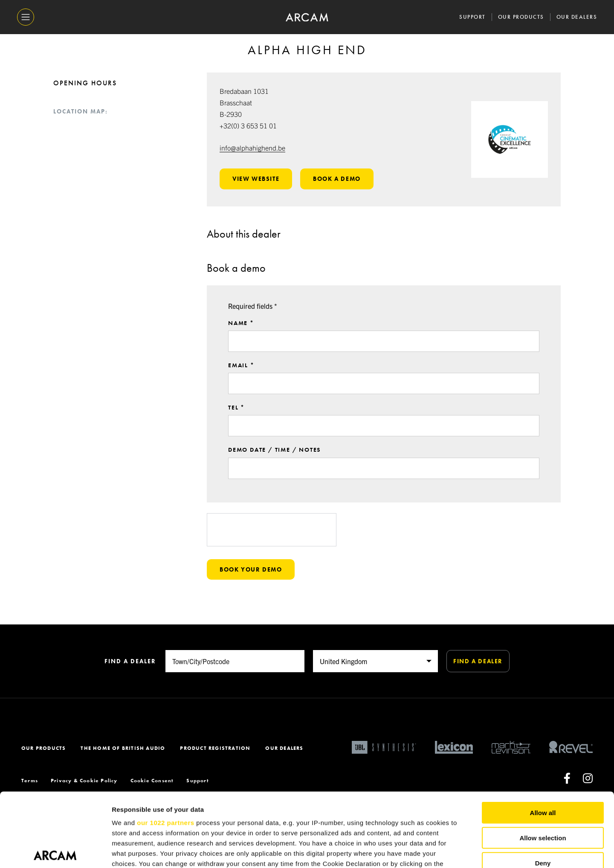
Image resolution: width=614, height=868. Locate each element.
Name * (241, 336)
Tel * (236, 421)
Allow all (543, 736)
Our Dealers (577, 17)
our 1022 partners (165, 746)
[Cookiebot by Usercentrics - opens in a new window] (55, 851)
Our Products (521, 17)
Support (472, 17)
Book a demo (337, 179)
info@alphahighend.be (252, 148)
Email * (241, 379)
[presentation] (272, 543)
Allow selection (543, 761)
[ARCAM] (307, 17)
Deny (543, 786)
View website (256, 179)
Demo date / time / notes (274, 463)
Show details (447, 851)
